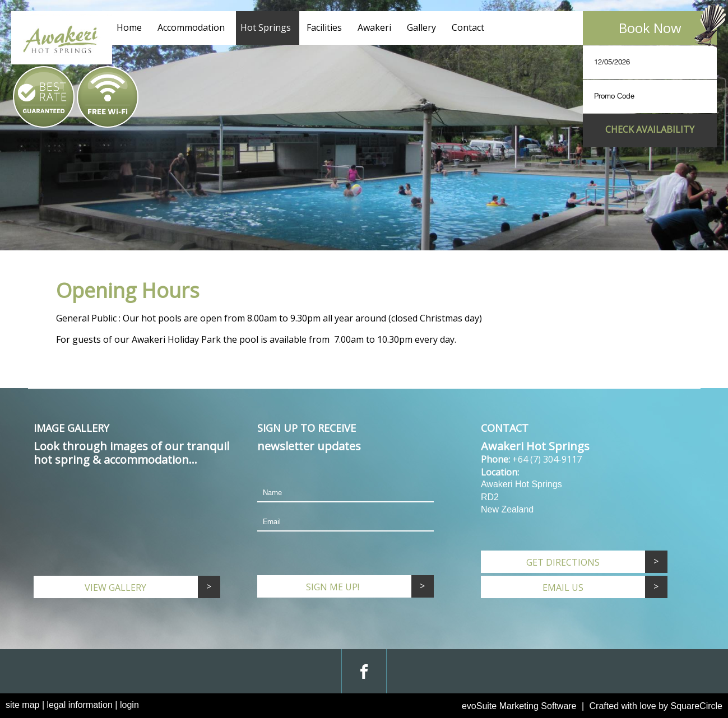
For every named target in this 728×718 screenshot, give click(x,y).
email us (563, 588)
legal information (80, 705)
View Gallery (115, 588)
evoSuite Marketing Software (519, 706)
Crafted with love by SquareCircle (656, 706)
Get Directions (563, 562)
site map (22, 705)
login (129, 705)
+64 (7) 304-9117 (547, 459)
